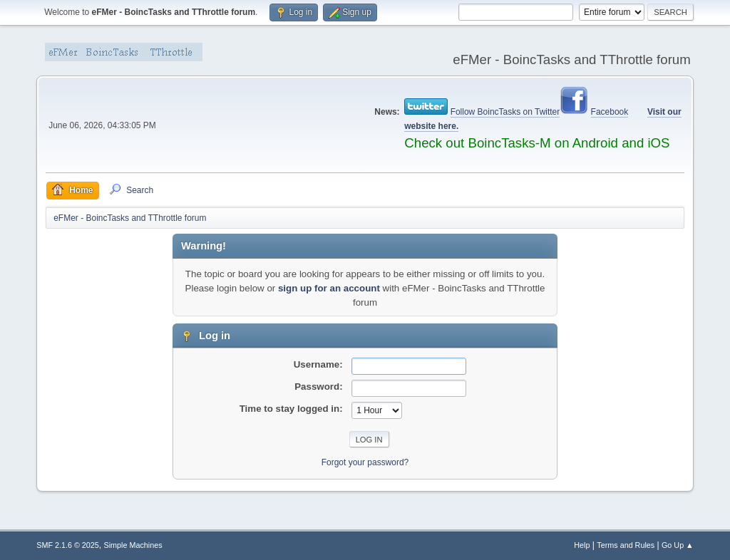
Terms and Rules (626, 545)
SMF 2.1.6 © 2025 (68, 545)
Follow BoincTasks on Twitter (505, 112)
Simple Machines (133, 545)
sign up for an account (329, 288)
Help (582, 545)
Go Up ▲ (678, 545)
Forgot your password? (365, 462)
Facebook (610, 112)
